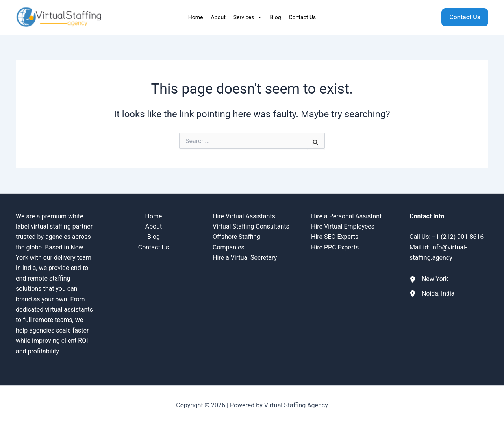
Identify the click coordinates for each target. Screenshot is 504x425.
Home (196, 17)
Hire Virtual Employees (343, 226)
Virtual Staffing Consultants (251, 226)
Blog (276, 17)
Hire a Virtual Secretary (245, 258)
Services (248, 17)
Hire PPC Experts (335, 247)
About (218, 17)
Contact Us (303, 17)
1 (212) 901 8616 (460, 237)
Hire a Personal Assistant (346, 216)
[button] (465, 17)
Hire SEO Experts (335, 237)
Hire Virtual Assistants (244, 216)
